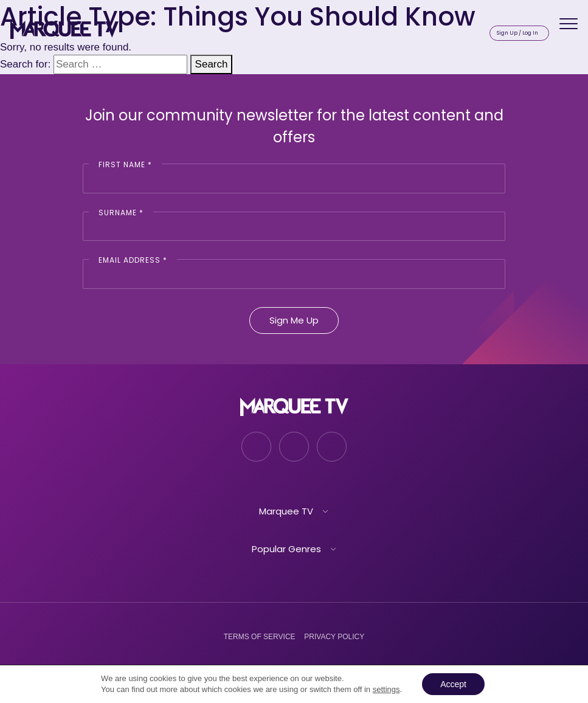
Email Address (133, 260)
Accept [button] (453, 684)
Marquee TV (286, 511)
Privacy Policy (334, 637)
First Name (125, 164)
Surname (121, 213)
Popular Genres (286, 549)
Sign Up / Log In (517, 33)
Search (212, 64)
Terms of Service (260, 637)
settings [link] (386, 689)
